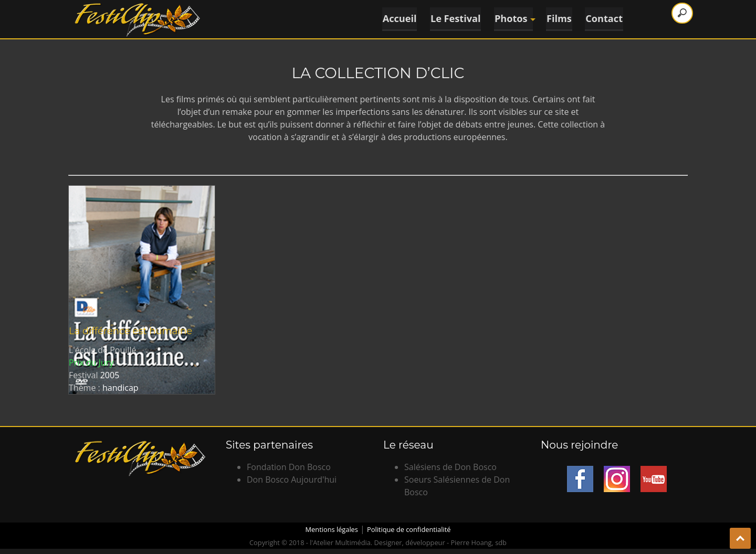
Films (559, 18)
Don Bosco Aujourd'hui (292, 480)
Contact (605, 18)
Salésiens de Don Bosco (450, 467)
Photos (513, 18)
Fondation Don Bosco (289, 467)
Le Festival (454, 18)
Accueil (397, 18)
